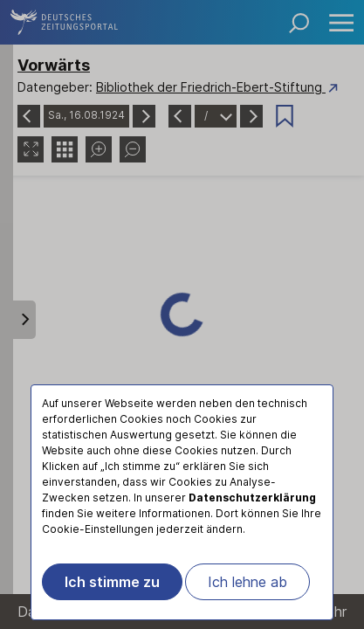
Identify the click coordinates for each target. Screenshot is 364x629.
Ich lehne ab (247, 582)
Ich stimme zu (112, 582)
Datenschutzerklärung (252, 498)
